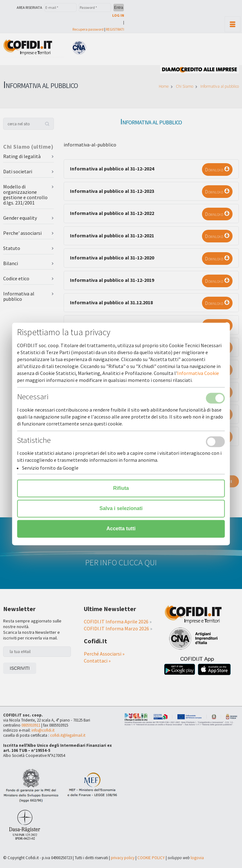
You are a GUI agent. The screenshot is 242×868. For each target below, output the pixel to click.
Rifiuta (121, 488)
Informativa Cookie (198, 373)
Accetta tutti (121, 529)
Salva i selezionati (121, 509)
